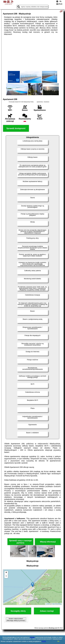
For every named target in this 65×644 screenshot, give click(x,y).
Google (32, 637)
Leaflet (48, 604)
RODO (44, 641)
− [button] (6, 576)
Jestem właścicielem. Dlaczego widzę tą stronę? (16, 620)
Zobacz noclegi (47, 611)
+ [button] (6, 573)
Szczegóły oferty (18, 611)
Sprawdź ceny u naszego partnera (20, 542)
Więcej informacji (48, 542)
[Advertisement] (32, 53)
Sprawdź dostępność (16, 128)
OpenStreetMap (57, 604)
